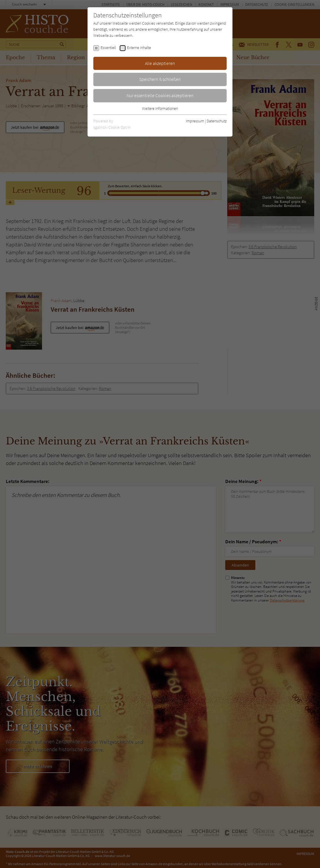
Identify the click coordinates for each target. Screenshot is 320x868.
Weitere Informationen (160, 108)
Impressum (195, 121)
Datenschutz (217, 121)
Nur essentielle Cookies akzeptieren (160, 95)
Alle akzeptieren (160, 63)
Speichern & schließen (160, 79)
